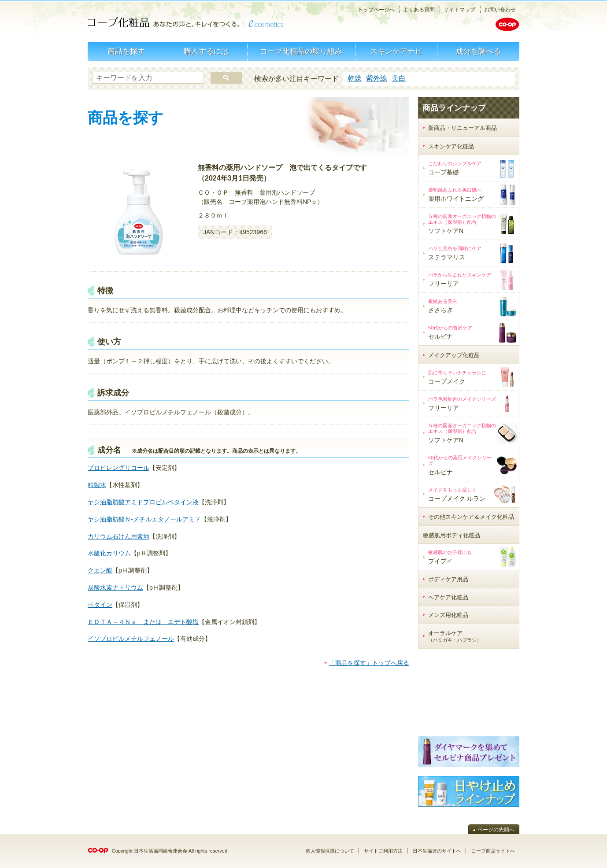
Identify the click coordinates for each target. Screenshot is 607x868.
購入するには (206, 51)
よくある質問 (419, 10)
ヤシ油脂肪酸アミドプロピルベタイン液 (143, 502)
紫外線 (377, 78)
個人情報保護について (330, 851)
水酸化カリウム (109, 553)
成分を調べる (478, 51)
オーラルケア (455, 636)
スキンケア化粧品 (451, 146)
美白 (399, 78)
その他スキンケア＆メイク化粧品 (471, 517)
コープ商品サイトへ (493, 851)
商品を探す (126, 51)
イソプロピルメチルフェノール (131, 639)
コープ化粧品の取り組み (301, 51)
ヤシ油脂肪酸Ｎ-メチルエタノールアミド (144, 519)
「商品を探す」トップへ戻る (369, 663)
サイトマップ (459, 10)
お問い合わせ (500, 10)
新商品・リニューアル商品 (463, 128)
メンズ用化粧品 (448, 615)
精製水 (97, 485)
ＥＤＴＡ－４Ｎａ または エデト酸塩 (143, 622)
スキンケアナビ (396, 51)
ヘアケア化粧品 (448, 597)
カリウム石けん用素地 (118, 536)
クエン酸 (100, 570)
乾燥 (355, 78)
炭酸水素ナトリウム (115, 587)
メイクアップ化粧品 (454, 355)
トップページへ (376, 10)
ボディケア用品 (448, 579)
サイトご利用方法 (383, 851)
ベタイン (100, 605)
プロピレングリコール (118, 468)
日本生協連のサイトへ (437, 851)
